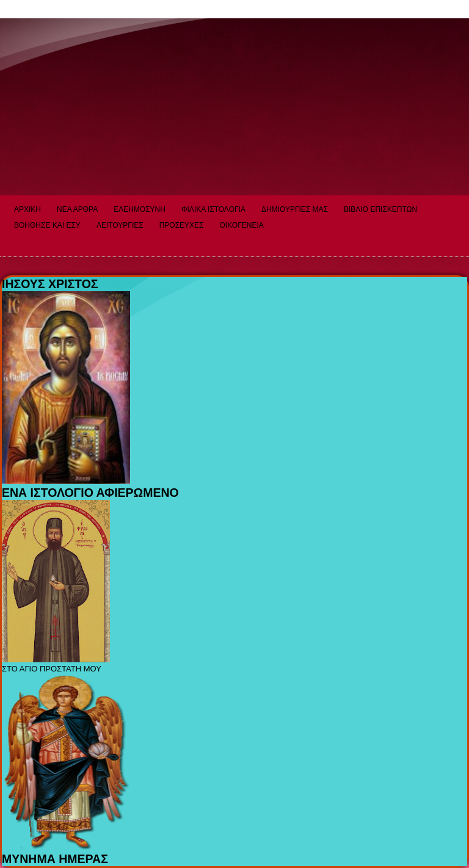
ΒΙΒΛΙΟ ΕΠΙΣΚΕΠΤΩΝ (380, 209)
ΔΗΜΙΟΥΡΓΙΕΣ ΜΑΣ (295, 209)
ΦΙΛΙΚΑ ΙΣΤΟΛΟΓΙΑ (213, 209)
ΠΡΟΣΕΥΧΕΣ (182, 225)
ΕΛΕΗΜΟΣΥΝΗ (140, 209)
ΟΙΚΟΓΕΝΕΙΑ (242, 225)
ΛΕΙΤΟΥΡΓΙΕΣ (120, 225)
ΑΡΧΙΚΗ (27, 209)
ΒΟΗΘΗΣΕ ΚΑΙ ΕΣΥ (47, 225)
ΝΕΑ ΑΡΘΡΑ (77, 209)
